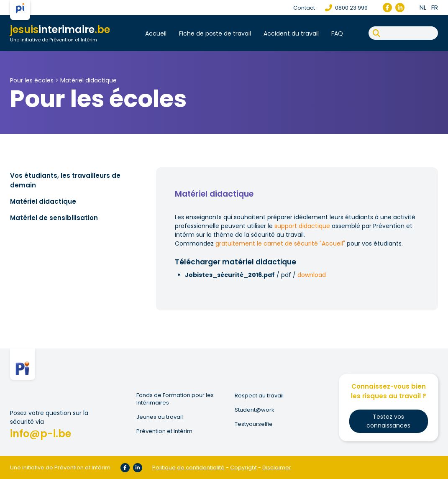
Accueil (156, 33)
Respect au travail (259, 396)
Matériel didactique (88, 80)
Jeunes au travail (160, 417)
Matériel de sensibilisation (54, 218)
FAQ (337, 33)
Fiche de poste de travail (215, 33)
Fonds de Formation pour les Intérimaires (175, 399)
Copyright (243, 467)
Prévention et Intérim (164, 431)
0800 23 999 (346, 8)
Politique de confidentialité (188, 467)
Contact (304, 8)
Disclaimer (277, 467)
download (312, 275)
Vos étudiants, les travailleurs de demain (65, 180)
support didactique (302, 226)
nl (423, 7)
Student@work (255, 410)
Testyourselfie (254, 424)
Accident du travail (291, 33)
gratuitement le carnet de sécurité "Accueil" (280, 243)
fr (435, 7)
